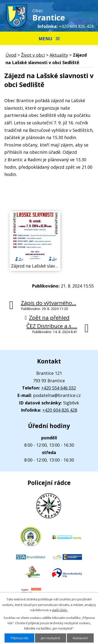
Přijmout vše (19, 638)
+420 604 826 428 (76, 26)
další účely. (60, 610)
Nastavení (80, 638)
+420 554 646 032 (59, 388)
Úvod (11, 55)
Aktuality (59, 55)
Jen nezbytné (51, 638)
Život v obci (33, 55)
